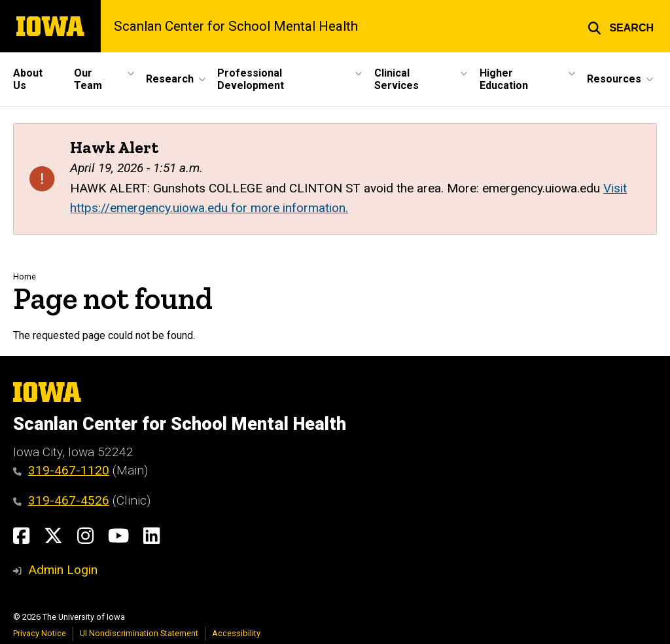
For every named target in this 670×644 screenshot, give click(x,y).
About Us (28, 79)
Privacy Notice (40, 633)
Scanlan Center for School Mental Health (236, 26)
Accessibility (236, 633)
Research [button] (170, 79)
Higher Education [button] (504, 79)
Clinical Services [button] (397, 79)
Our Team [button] (88, 79)
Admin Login (63, 570)
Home (25, 277)
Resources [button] (614, 79)
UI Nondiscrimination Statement (139, 633)
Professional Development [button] (251, 79)
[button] (621, 26)
